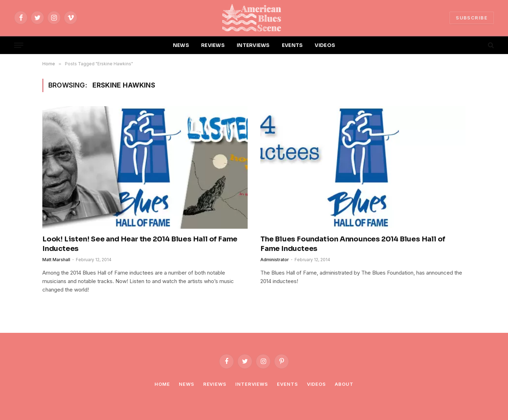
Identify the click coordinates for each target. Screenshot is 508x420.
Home (162, 384)
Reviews (215, 384)
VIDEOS (325, 45)
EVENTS (292, 45)
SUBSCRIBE (472, 18)
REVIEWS (213, 45)
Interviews (252, 384)
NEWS (181, 45)
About (344, 384)
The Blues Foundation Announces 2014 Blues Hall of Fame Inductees (353, 244)
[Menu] (19, 45)
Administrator (275, 260)
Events (287, 384)
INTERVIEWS (253, 45)
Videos (316, 384)
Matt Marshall (56, 260)
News (187, 384)
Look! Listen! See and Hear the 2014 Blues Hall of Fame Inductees (140, 244)
